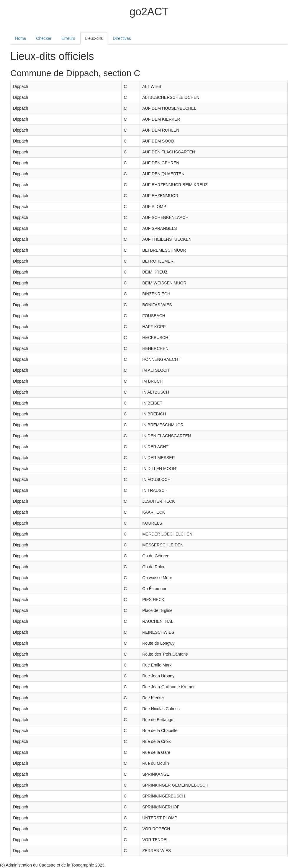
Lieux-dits (94, 38)
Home (21, 38)
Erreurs (68, 38)
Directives (122, 38)
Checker (44, 38)
